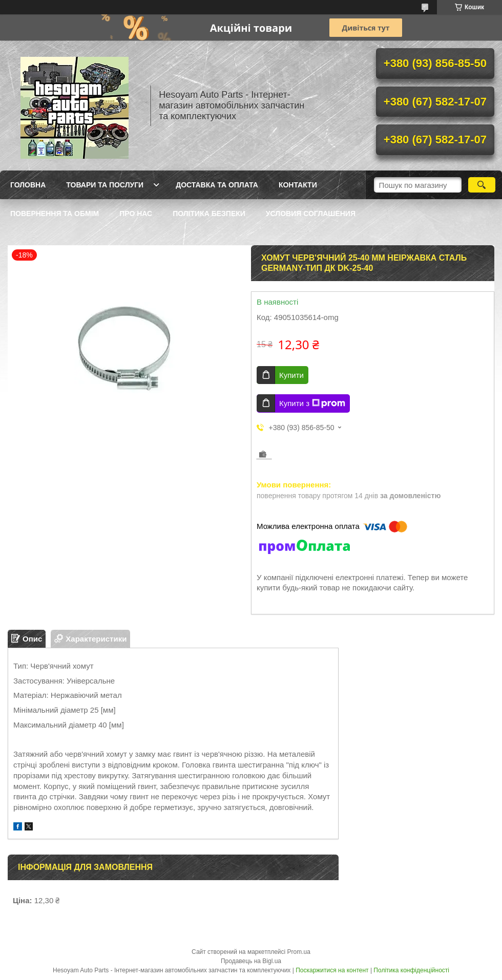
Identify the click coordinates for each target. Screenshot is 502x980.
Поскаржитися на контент (332, 970)
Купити (291, 375)
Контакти (298, 185)
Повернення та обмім (55, 214)
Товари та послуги (105, 185)
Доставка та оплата (217, 185)
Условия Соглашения (311, 214)
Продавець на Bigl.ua (251, 961)
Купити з (312, 403)
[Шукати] (482, 185)
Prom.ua (299, 952)
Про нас (136, 214)
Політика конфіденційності (411, 970)
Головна (28, 185)
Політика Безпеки (209, 214)
